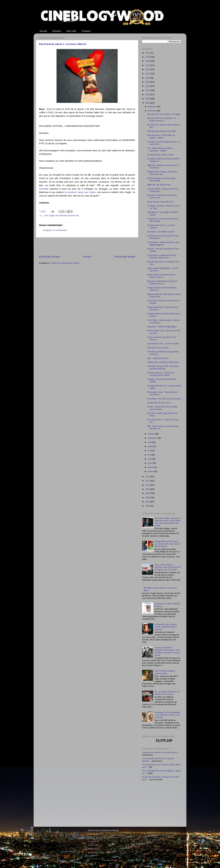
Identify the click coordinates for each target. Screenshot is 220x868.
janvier (151, 472)
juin (149, 451)
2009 (148, 493)
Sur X (90, 838)
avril (150, 459)
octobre (151, 434)
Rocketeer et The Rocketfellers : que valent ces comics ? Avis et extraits (168, 715)
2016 (148, 95)
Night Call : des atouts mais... (159, 185)
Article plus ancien (125, 257)
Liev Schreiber (61, 216)
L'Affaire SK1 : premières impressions (163, 362)
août (150, 442)
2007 (148, 502)
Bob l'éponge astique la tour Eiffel (162, 131)
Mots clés (71, 31)
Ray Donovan (73, 216)
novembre (152, 111)
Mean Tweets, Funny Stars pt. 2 (160, 202)
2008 (148, 498)
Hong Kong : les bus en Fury (159, 403)
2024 (148, 61)
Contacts (86, 31)
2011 (148, 485)
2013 (148, 477)
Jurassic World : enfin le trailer (160, 155)
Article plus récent (49, 257)
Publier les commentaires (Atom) (65, 263)
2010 (148, 489)
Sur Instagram (94, 849)
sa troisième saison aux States (80, 192)
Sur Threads (93, 845)
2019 (148, 82)
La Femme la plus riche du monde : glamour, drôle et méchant (166, 627)
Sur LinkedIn (93, 834)
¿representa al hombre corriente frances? (160, 753)
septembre (153, 438)
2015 (148, 99)
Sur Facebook (94, 841)
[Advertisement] (87, 246)
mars (150, 463)
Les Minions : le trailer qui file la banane (164, 399)
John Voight (49, 216)
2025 (148, 57)
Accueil (43, 31)
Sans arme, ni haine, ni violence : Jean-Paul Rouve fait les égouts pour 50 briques (168, 567)
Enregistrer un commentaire (55, 230)
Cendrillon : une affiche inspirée (161, 232)
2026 (148, 53)
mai (150, 455)
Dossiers (57, 31)
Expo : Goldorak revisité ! (158, 358)
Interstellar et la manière (158, 348)
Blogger (115, 860)
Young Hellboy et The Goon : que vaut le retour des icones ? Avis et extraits (168, 544)
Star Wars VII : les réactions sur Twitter (164, 114)
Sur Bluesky (93, 852)
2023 (148, 65)
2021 (148, 74)
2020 (148, 78)
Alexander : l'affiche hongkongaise (162, 327)
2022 (148, 70)
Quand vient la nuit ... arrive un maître (163, 344)
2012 (148, 481)
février (151, 467)
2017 (148, 91)
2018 (148, 86)
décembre (152, 107)
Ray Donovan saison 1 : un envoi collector (63, 44)
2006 (148, 506)
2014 (148, 103)
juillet (150, 447)
